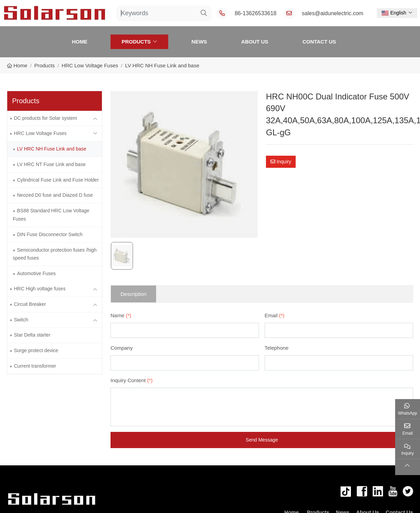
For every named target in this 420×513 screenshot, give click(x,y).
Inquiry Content (132, 380)
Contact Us (319, 42)
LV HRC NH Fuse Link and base (52, 149)
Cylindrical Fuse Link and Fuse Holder (58, 180)
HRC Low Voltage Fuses (40, 133)
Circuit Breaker (30, 304)
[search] (204, 13)
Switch (21, 320)
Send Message (262, 440)
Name (121, 315)
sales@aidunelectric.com (333, 13)
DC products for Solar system (45, 118)
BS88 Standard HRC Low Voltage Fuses (51, 215)
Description (133, 294)
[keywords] (156, 13)
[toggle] (95, 118)
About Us (255, 42)
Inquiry (281, 162)
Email (275, 315)
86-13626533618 (255, 13)
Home (80, 42)
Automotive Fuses (36, 273)
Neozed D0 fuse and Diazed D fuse (55, 195)
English (394, 13)
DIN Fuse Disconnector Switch (50, 234)
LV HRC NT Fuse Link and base (51, 164)
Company (122, 348)
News (199, 42)
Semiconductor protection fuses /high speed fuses (55, 254)
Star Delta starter (32, 335)
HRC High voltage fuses (40, 289)
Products (136, 42)
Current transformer (35, 366)
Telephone (276, 348)
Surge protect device (36, 350)
